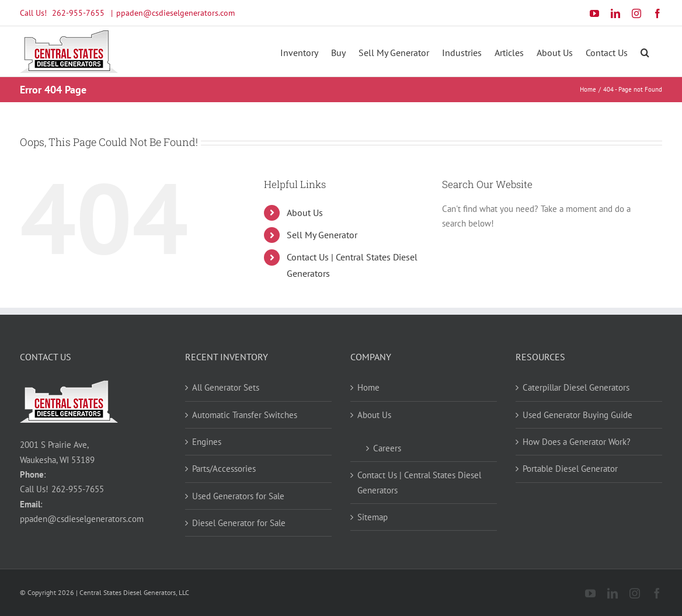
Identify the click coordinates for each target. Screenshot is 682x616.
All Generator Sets (226, 387)
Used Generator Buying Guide (577, 415)
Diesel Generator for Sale (239, 523)
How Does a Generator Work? (577, 442)
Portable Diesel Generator (570, 469)
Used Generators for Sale (238, 496)
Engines (207, 442)
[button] (645, 51)
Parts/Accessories (224, 469)
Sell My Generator (322, 235)
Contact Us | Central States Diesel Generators (419, 482)
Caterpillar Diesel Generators (576, 387)
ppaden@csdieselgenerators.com (175, 13)
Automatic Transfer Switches (245, 415)
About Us (305, 213)
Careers (387, 448)
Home (368, 387)
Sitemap (373, 517)
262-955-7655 (78, 13)
